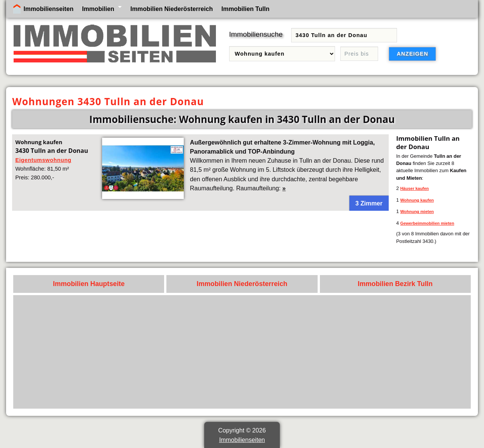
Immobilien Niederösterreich (172, 9)
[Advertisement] (242, 352)
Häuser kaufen (414, 188)
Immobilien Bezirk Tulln (395, 284)
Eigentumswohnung (43, 160)
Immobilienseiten (48, 9)
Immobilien (98, 9)
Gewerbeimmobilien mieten (427, 223)
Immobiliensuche (256, 34)
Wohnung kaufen (417, 200)
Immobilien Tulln (246, 9)
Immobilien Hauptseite (89, 284)
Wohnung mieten (417, 212)
